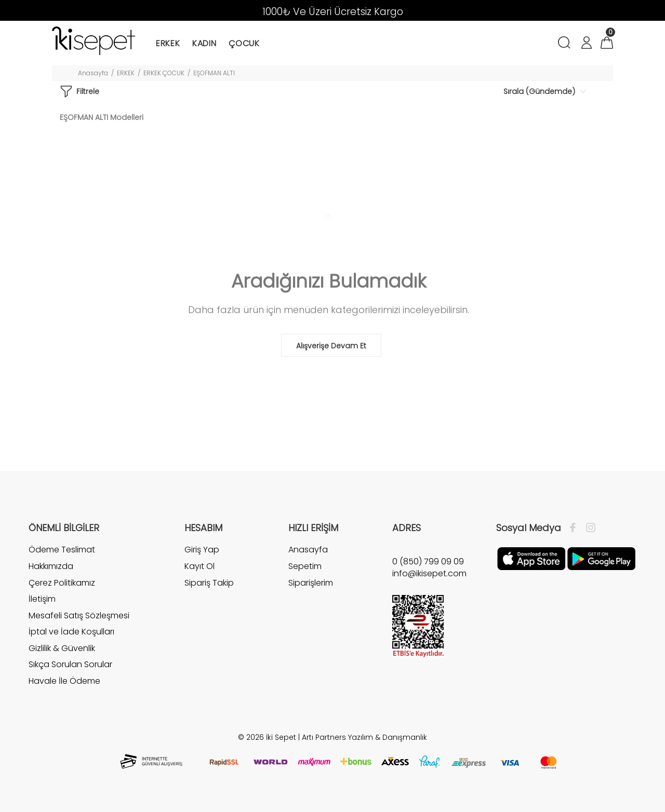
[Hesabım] (586, 44)
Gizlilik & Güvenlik (62, 648)
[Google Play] (601, 558)
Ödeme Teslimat (62, 550)
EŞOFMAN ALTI (214, 73)
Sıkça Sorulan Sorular (70, 664)
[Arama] (566, 44)
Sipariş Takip (209, 583)
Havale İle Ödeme (64, 681)
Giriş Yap (202, 550)
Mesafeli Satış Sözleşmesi (79, 615)
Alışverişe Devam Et (331, 346)
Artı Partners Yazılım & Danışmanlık (364, 737)
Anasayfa (93, 73)
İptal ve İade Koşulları (71, 632)
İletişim (42, 599)
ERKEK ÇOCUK (164, 73)
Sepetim (305, 566)
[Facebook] (575, 528)
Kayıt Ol (199, 566)
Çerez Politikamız (62, 583)
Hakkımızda (51, 566)
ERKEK (126, 73)
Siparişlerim (311, 583)
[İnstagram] (588, 528)
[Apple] (531, 558)
